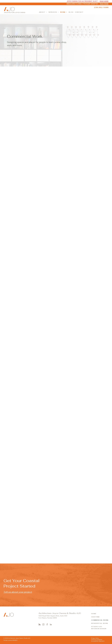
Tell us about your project (18, 592)
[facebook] (47, 625)
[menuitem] (43, 12)
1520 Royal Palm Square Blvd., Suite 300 (53, 616)
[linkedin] (51, 625)
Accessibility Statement (98, 641)
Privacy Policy (95, 638)
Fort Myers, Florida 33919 (48, 618)
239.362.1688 (101, 7)
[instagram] (43, 625)
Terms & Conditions (97, 640)
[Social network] (40, 625)
